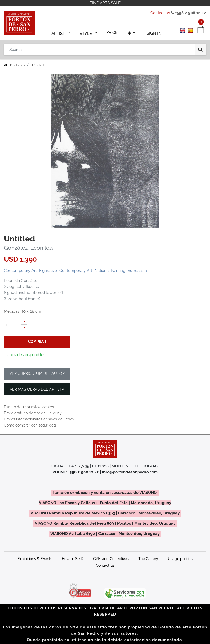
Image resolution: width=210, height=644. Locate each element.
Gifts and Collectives (111, 559)
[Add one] (24, 322)
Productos (17, 65)
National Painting (110, 271)
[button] (130, 32)
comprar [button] (37, 342)
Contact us (160, 13)
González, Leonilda (28, 248)
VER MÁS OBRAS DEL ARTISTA (37, 389)
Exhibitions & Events (35, 559)
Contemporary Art (20, 271)
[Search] (200, 48)
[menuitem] (112, 32)
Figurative (48, 271)
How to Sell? (73, 559)
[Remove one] (24, 327)
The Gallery (148, 559)
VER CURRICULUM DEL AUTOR (37, 373)
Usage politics (180, 559)
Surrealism (137, 271)
